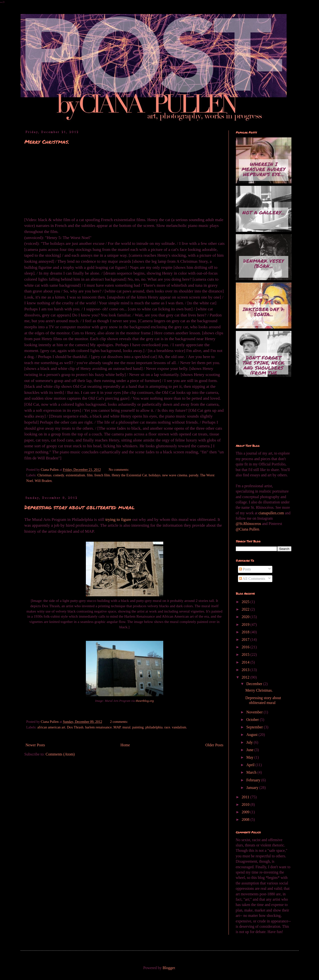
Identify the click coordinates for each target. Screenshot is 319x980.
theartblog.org (145, 701)
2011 (246, 797)
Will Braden (43, 481)
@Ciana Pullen (248, 529)
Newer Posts (35, 745)
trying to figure (118, 519)
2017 (246, 640)
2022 (246, 609)
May (250, 757)
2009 (246, 812)
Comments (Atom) (60, 754)
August (252, 735)
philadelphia (154, 727)
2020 (246, 617)
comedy (59, 475)
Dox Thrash (75, 727)
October (253, 720)
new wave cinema (175, 475)
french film (102, 475)
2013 (246, 670)
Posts (245, 569)
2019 (246, 625)
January (253, 788)
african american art (51, 727)
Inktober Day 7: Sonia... (264, 312)
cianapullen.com (271, 513)
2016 (246, 647)
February (254, 780)
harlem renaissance (98, 727)
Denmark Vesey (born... (264, 263)
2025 (246, 602)
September (255, 727)
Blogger (169, 968)
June (250, 750)
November (255, 712)
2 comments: (119, 722)
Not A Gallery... (264, 212)
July (250, 742)
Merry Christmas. (47, 142)
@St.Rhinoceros (249, 524)
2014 (246, 662)
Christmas (44, 475)
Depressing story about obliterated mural (80, 507)
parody (194, 475)
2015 (246, 655)
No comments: (119, 470)
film (90, 475)
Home (125, 745)
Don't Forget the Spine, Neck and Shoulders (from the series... (264, 364)
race (167, 727)
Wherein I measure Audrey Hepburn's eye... (263, 169)
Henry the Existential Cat (129, 475)
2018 (246, 632)
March (252, 772)
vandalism (179, 727)
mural (126, 727)
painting (138, 727)
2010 (246, 804)
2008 (246, 819)
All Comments (252, 579)
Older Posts (214, 745)
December (255, 684)
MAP (117, 727)
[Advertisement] (260, 411)
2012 (246, 677)
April (251, 765)
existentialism (75, 475)
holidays (155, 475)
